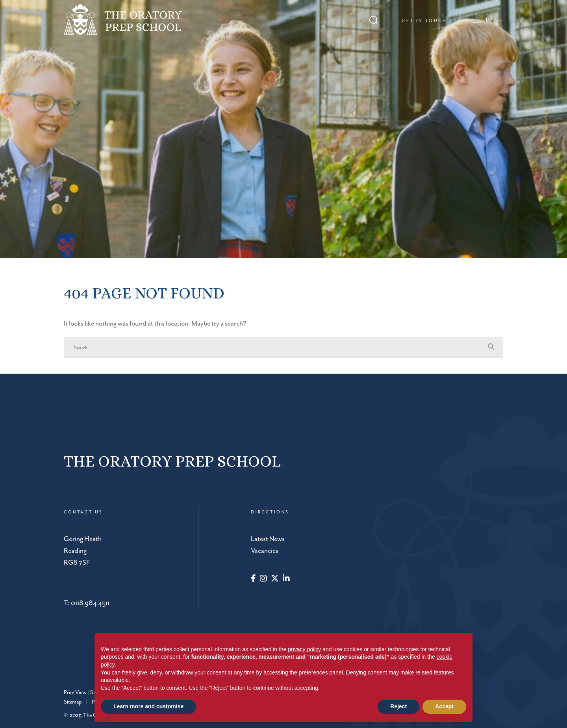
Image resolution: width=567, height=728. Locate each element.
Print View (75, 693)
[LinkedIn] (286, 579)
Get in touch (424, 21)
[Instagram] (263, 579)
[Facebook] (253, 579)
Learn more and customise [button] (148, 706)
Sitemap (73, 702)
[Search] (276, 348)
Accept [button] (444, 706)
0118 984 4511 (90, 603)
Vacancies (265, 551)
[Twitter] (275, 579)
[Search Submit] (373, 20)
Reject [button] (398, 706)
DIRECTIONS (270, 512)
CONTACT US (83, 512)
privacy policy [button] (304, 649)
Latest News (268, 539)
